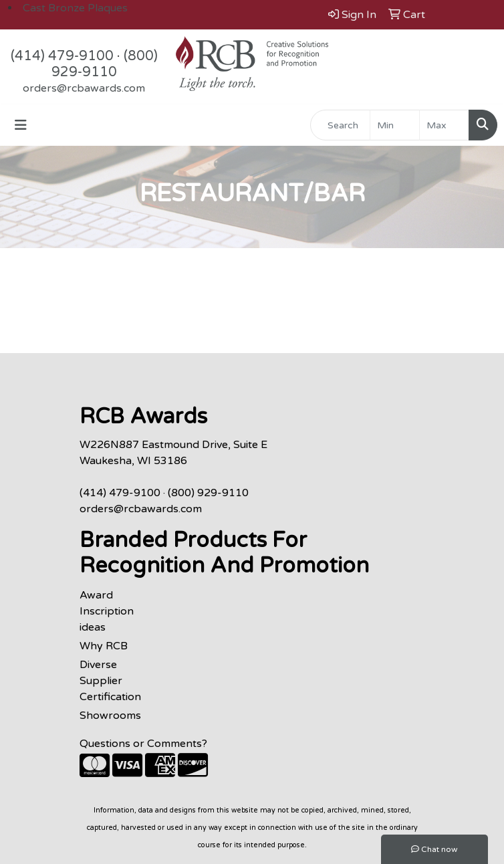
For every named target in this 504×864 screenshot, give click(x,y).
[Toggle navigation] (21, 125)
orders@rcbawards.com (84, 88)
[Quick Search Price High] (444, 125)
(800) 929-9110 (105, 64)
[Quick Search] (340, 125)
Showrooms (110, 716)
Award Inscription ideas (107, 611)
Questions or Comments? (143, 744)
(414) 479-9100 (62, 56)
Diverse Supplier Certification (110, 681)
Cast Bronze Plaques (75, 8)
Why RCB (104, 646)
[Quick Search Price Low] (395, 125)
